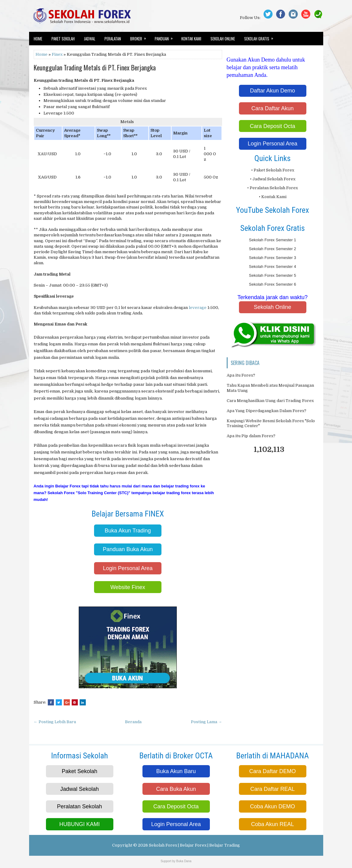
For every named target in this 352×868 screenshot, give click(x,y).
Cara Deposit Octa (272, 126)
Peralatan (113, 39)
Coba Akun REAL (272, 824)
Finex (57, 54)
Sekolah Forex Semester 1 (273, 240)
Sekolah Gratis (261, 37)
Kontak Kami (191, 39)
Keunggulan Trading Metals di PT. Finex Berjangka (95, 67)
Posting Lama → (206, 722)
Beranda (133, 722)
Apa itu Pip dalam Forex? (251, 436)
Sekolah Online (223, 39)
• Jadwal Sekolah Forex (273, 179)
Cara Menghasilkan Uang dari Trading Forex (270, 401)
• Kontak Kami (273, 197)
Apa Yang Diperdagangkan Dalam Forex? (267, 411)
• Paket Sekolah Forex (273, 170)
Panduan (166, 37)
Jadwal (90, 39)
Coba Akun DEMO (273, 806)
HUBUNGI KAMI (79, 824)
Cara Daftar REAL (273, 789)
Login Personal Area (128, 568)
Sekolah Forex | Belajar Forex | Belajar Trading (194, 845)
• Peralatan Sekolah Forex (273, 188)
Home (38, 39)
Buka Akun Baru (176, 771)
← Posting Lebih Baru (55, 722)
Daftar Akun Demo (273, 91)
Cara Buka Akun (176, 789)
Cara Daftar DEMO (272, 771)
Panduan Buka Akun (128, 549)
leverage (198, 308)
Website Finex (128, 587)
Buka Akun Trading (128, 531)
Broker (140, 37)
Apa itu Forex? (241, 375)
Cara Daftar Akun (272, 108)
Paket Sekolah (63, 39)
